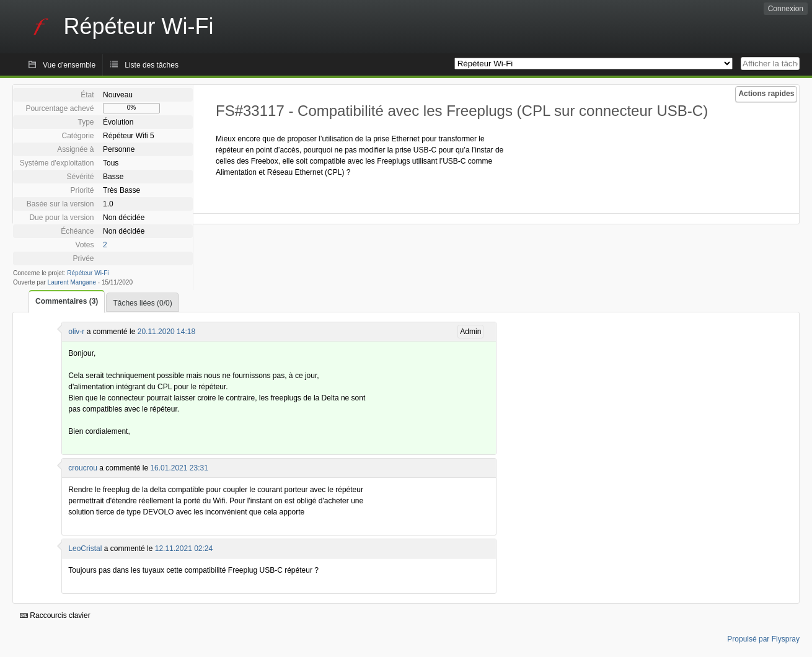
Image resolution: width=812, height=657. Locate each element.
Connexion (786, 9)
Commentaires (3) (67, 301)
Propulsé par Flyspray (763, 639)
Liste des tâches (152, 65)
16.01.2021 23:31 (179, 468)
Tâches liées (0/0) (142, 303)
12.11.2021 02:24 (184, 549)
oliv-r (76, 332)
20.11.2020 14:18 (166, 332)
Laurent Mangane (72, 282)
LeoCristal (85, 549)
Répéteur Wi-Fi (88, 273)
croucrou (83, 468)
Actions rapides (766, 94)
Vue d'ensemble (69, 65)
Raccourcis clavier (55, 615)
